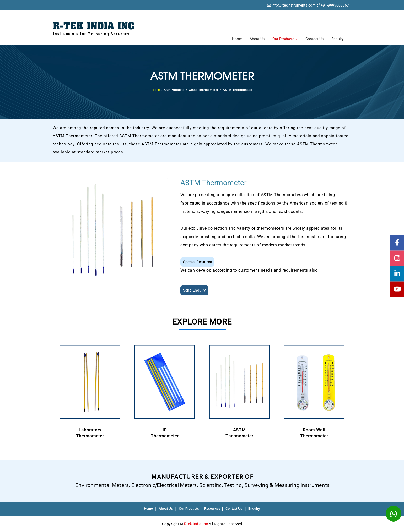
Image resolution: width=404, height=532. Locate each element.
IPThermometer (165, 391)
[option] (90, 391)
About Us (257, 39)
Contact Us (314, 39)
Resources (212, 509)
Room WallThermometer (314, 391)
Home (237, 39)
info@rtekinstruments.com (293, 5)
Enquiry (338, 39)
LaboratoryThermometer (90, 391)
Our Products (285, 39)
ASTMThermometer (239, 391)
